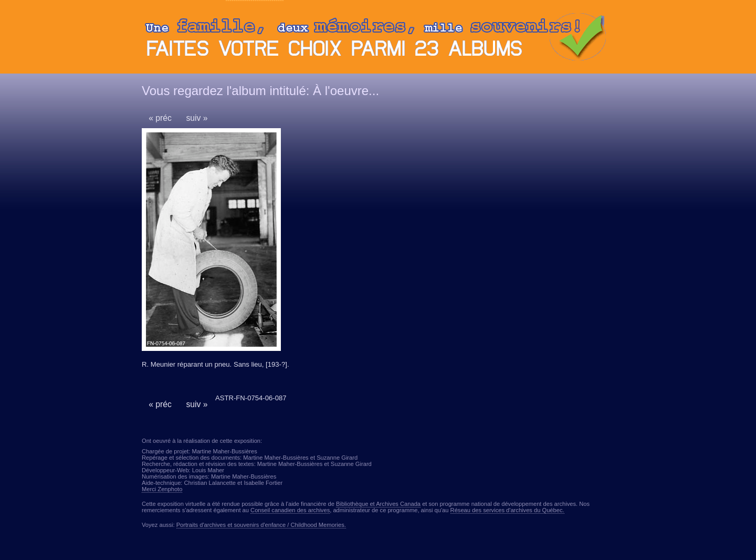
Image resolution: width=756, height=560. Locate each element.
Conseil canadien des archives (290, 510)
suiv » (197, 118)
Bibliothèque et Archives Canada (378, 504)
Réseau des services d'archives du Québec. (507, 510)
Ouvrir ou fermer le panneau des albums (378, 39)
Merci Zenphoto (162, 489)
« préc (160, 118)
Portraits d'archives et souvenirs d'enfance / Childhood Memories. (261, 525)
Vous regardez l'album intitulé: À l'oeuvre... (260, 91)
